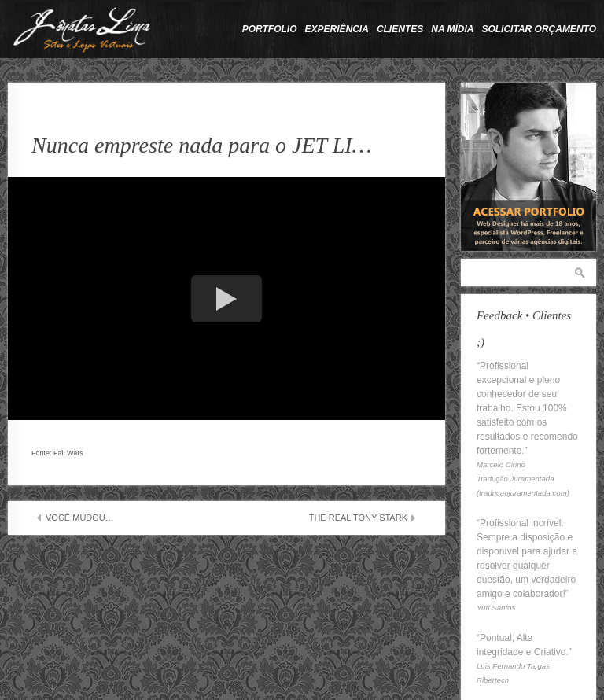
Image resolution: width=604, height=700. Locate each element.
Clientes (400, 29)
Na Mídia (452, 29)
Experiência (337, 29)
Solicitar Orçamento (539, 29)
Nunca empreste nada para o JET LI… (201, 145)
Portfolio (270, 29)
